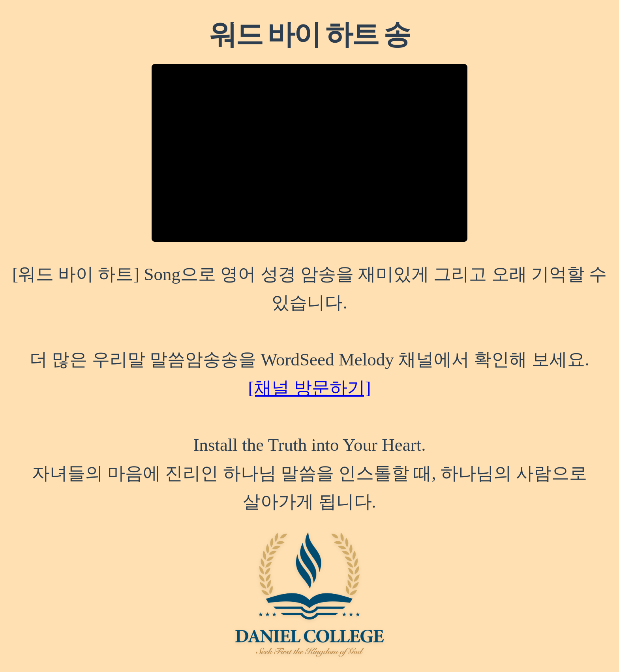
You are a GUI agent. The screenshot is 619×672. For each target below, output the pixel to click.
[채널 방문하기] (309, 388)
